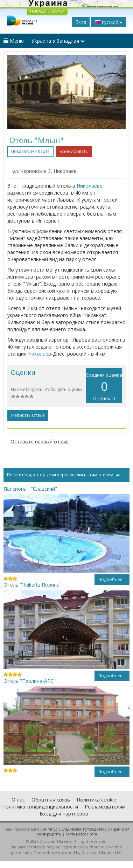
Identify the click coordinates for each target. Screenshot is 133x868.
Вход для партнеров (64, 814)
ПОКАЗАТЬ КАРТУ (47, 11)
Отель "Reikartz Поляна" (33, 585)
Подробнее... (112, 579)
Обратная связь (51, 800)
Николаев (40, 354)
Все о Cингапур (44, 829)
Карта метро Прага (81, 834)
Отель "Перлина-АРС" (30, 681)
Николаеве (90, 186)
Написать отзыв (28, 415)
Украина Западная (58, 41)
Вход (81, 22)
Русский (108, 22)
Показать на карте (30, 151)
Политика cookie (96, 800)
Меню (14, 41)
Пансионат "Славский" (30, 489)
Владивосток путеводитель (84, 829)
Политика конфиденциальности (40, 807)
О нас (18, 800)
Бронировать (74, 151)
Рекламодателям (105, 807)
